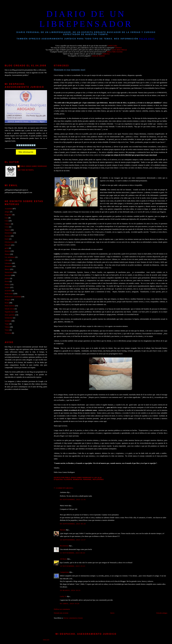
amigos (7, 212)
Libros (7, 260)
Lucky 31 (63, 596)
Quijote (7, 287)
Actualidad (8, 209)
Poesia (7, 281)
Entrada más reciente (61, 613)
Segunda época (10, 312)
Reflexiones (98, 479)
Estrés (7, 239)
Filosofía (68, 479)
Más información (26, 152)
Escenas (7, 236)
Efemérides (9, 233)
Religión (8, 300)
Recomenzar (64, 546)
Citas (6, 221)
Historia (7, 251)
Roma (7, 303)
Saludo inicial (9, 309)
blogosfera (8, 215)
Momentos (78, 479)
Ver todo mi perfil (26, 170)
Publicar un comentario (62, 609)
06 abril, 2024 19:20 (70, 604)
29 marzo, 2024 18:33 (70, 590)
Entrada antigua (162, 613)
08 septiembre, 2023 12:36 (73, 500)
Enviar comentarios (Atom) (73, 618)
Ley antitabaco (10, 257)
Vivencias (8, 333)
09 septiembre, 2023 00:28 (73, 524)
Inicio (112, 613)
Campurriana (64, 572)
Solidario (8, 321)
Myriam (63, 530)
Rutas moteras (10, 306)
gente (7, 248)
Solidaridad (9, 318)
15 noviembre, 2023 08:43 (73, 553)
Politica (7, 285)
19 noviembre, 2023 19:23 (73, 566)
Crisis (7, 227)
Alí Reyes (63, 559)
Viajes (7, 324)
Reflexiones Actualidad (13, 297)
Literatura (8, 263)
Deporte (7, 230)
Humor (7, 254)
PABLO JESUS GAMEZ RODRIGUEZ (34, 166)
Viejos (7, 330)
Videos (7, 327)
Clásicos (8, 224)
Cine (6, 218)
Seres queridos (10, 315)
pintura (7, 278)
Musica (7, 269)
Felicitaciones (9, 242)
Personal (87, 479)
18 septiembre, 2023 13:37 (73, 540)
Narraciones (9, 272)
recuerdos (8, 291)
